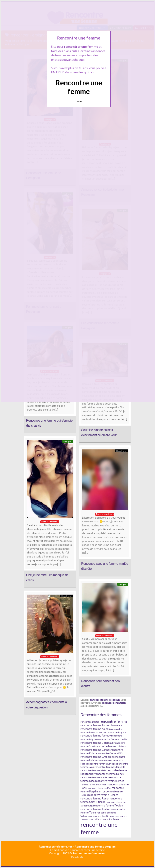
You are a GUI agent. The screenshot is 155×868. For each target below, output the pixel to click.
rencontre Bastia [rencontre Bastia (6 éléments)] (90, 722)
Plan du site (77, 857)
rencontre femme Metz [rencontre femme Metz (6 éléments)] (93, 770)
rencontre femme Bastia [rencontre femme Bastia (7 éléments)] (113, 739)
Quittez (79, 101)
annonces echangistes (114, 703)
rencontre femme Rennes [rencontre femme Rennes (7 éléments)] (103, 795)
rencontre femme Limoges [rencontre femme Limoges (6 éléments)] (102, 764)
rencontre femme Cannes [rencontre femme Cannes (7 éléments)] (96, 750)
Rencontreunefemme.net (56, 846)
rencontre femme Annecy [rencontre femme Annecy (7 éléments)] (96, 735)
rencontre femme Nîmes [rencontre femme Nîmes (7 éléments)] (110, 781)
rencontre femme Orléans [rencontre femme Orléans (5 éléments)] (94, 785)
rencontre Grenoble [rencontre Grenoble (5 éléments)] (106, 816)
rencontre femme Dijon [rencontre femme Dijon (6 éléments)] (111, 753)
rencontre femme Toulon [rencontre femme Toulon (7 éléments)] (108, 805)
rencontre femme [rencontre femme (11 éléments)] (114, 721)
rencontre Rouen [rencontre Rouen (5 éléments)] (111, 819)
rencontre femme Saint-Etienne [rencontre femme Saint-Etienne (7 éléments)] (101, 800)
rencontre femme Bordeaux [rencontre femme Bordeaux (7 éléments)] (97, 743)
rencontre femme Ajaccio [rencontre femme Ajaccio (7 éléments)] (96, 729)
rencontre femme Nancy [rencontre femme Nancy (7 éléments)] (109, 774)
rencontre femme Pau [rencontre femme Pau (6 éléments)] (99, 788)
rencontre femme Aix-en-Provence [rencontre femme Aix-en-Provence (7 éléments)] (101, 725)
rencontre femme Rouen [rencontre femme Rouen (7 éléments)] (95, 798)
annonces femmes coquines (105, 700)
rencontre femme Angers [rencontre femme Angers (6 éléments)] (112, 732)
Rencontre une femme (79, 87)
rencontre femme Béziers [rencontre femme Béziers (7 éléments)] (111, 746)
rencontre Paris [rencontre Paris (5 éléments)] (93, 819)
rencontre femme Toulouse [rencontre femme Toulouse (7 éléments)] (97, 809)
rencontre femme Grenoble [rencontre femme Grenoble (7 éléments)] (97, 757)
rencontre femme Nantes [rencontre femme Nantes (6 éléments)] (95, 777)
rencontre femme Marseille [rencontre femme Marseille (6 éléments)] (110, 767)
